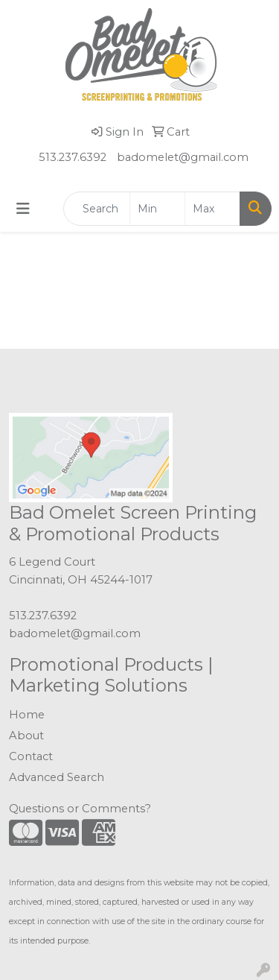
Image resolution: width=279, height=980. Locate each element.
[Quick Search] (97, 209)
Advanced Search (57, 777)
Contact (31, 756)
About (26, 736)
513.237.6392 (73, 157)
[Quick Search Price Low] (157, 209)
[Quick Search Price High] (212, 209)
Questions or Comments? (80, 809)
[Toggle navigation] (23, 209)
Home (27, 715)
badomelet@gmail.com (183, 157)
